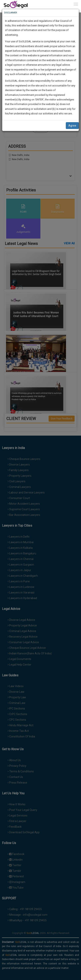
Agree (72, 126)
